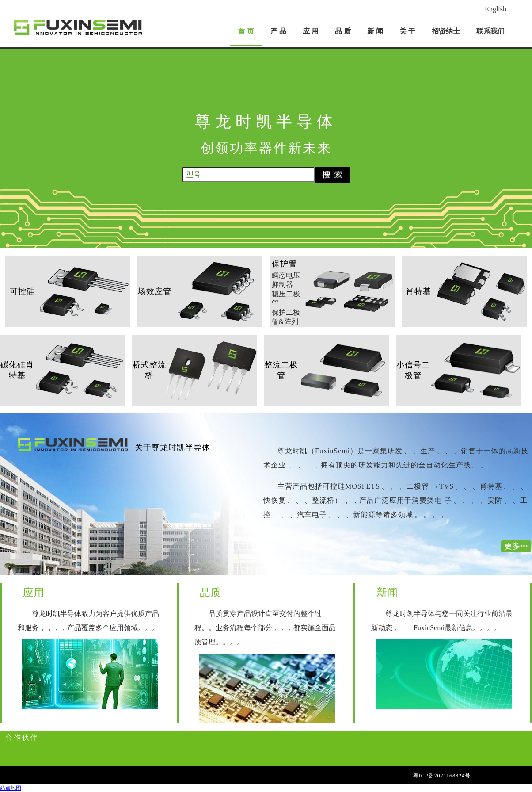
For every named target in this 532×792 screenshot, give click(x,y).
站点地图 (11, 788)
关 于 (407, 31)
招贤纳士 (446, 31)
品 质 (343, 31)
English (496, 9)
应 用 (311, 31)
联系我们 (490, 31)
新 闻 (375, 31)
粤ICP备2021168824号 (442, 776)
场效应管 (155, 291)
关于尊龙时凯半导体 (173, 448)
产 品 (278, 31)
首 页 (246, 31)
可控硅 (22, 291)
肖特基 (419, 291)
